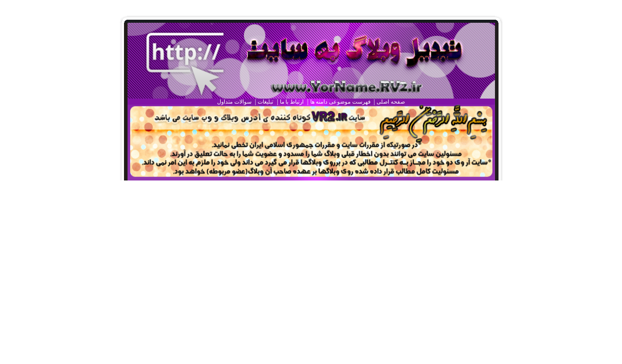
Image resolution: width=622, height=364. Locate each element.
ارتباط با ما (292, 102)
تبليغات (265, 102)
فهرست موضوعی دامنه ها (340, 102)
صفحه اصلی (391, 102)
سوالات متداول (234, 102)
